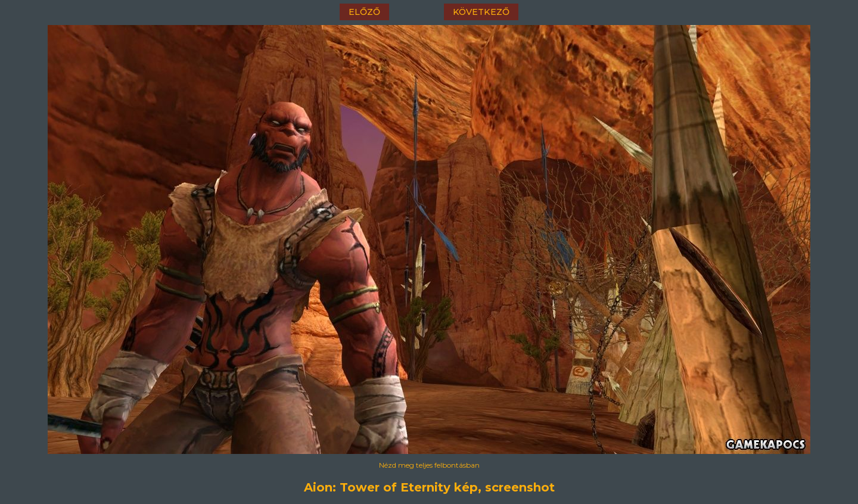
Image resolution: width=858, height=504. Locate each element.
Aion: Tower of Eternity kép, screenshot (429, 487)
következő (481, 12)
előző (364, 12)
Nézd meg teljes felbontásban (429, 465)
